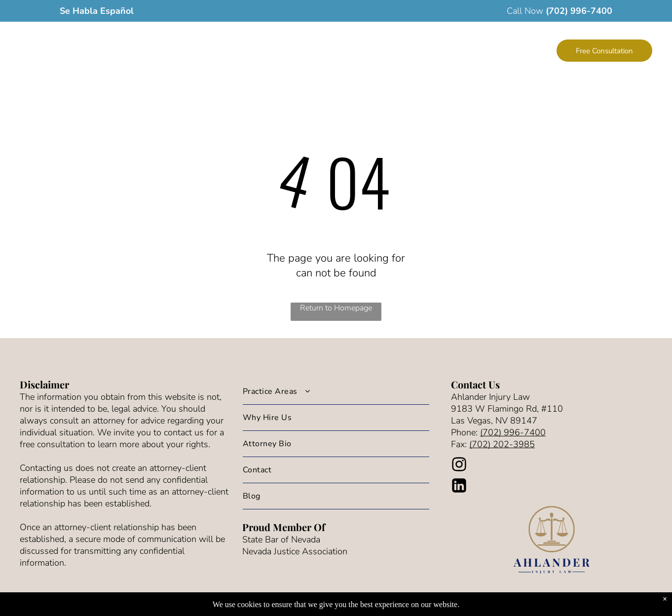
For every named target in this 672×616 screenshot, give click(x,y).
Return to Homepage (336, 308)
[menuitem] (261, 51)
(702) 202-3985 (502, 444)
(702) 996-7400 (579, 11)
